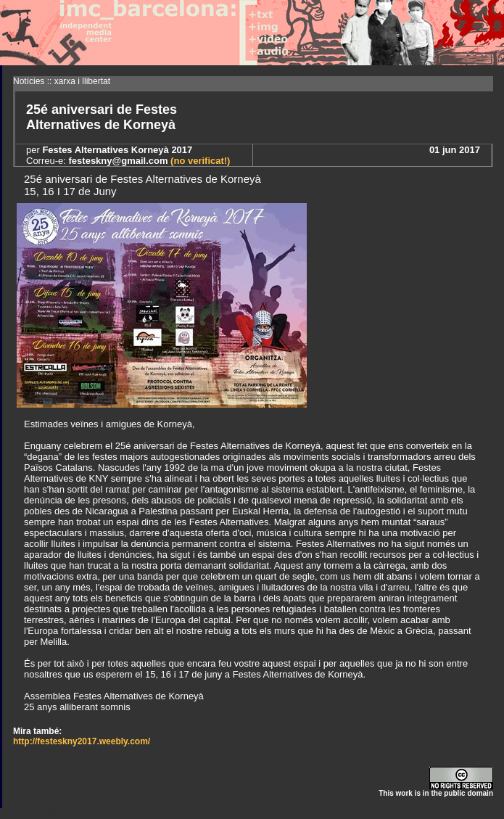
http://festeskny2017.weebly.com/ (82, 741)
